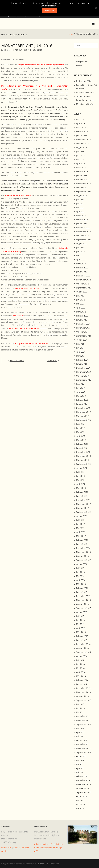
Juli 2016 (80, 568)
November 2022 (83, 280)
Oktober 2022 (82, 284)
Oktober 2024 (82, 188)
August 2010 (82, 796)
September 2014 (84, 652)
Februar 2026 (82, 132)
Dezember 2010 (83, 780)
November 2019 (83, 412)
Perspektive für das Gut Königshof (87, 87)
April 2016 (81, 580)
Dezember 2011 (83, 744)
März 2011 (81, 772)
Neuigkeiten (38, 50)
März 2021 (81, 356)
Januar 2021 (82, 364)
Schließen (49, 11)
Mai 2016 (80, 576)
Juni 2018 (80, 476)
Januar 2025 (82, 176)
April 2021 (81, 352)
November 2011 (83, 748)
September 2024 (84, 192)
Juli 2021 (80, 344)
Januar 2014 (82, 684)
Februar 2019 (82, 444)
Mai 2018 (80, 480)
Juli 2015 (80, 616)
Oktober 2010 (82, 788)
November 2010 (83, 784)
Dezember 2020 (83, 368)
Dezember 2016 (83, 548)
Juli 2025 (80, 152)
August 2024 (82, 196)
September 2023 (84, 240)
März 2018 (81, 488)
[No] (96, 8)
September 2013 (84, 700)
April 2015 (81, 628)
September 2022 (84, 288)
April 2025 (81, 164)
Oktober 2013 (82, 696)
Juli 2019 (80, 424)
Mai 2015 (80, 624)
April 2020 (81, 392)
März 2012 (81, 736)
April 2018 (81, 484)
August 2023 (82, 244)
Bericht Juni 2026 (84, 81)
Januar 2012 (82, 740)
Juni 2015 (80, 620)
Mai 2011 (80, 764)
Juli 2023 (80, 248)
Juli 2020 (80, 384)
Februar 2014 (82, 680)
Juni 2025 (80, 156)
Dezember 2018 (83, 452)
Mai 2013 (80, 712)
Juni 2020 (80, 388)
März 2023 (81, 264)
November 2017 (83, 504)
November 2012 (83, 720)
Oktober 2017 (82, 508)
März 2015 (81, 632)
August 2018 (82, 468)
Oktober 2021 (82, 332)
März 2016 (81, 584)
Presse (79, 65)
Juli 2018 (80, 472)
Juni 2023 (80, 252)
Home (71, 34)
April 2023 (81, 260)
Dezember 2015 (83, 596)
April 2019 (81, 436)
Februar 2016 (82, 588)
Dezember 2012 (83, 716)
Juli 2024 (80, 200)
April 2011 (81, 768)
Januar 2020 (82, 404)
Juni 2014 (80, 664)
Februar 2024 (82, 220)
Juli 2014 (80, 660)
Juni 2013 (80, 708)
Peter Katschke (20, 50)
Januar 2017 (82, 544)
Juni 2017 (80, 524)
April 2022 (81, 308)
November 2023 (83, 232)
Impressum (54, 864)
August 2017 (82, 516)
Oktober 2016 (82, 556)
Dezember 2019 (83, 408)
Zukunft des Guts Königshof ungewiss (85, 98)
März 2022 (81, 312)
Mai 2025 (80, 160)
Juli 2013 (80, 704)
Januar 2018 (82, 496)
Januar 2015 (82, 640)
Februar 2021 (82, 360)
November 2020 (83, 372)
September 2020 (84, 380)
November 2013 (83, 692)
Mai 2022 (80, 304)
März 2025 (81, 168)
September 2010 (84, 792)
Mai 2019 (80, 432)
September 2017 (84, 512)
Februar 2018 (82, 492)
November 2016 (83, 552)
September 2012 (84, 724)
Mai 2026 (80, 119)
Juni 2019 (80, 428)
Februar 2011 (82, 776)
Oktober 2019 (82, 416)
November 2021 (83, 328)
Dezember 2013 (83, 688)
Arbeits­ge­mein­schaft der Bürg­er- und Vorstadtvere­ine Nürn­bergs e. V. (49, 848)
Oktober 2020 (82, 376)
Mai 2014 (80, 668)
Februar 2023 (82, 268)
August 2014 (82, 656)
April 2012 (81, 732)
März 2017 (81, 536)
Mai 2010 (80, 808)
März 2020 (81, 396)
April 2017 (81, 532)
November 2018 (83, 456)
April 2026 (81, 124)
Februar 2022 (82, 316)
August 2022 (82, 292)
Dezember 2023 (83, 228)
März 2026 (81, 128)
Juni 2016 (80, 572)
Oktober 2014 (82, 648)
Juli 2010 (80, 800)
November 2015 (83, 600)
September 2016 (84, 560)
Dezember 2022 (83, 276)
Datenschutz (43, 864)
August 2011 (82, 756)
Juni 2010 (80, 804)
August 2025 (82, 148)
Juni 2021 (80, 348)
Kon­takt (17, 848)
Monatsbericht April (85, 92)
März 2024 (81, 216)
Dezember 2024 (83, 180)
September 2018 (84, 464)
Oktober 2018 (82, 460)
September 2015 (84, 608)
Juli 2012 (80, 728)
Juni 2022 (80, 300)
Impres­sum (6, 848)
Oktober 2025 (82, 144)
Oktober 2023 (82, 236)
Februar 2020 (82, 400)
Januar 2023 (82, 272)
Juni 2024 (80, 204)
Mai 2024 (80, 208)
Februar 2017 (82, 540)
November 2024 (83, 184)
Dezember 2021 (83, 324)
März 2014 (81, 676)
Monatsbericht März (85, 104)
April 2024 (81, 212)
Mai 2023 (80, 256)
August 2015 (82, 612)
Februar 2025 (82, 172)
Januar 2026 (82, 136)
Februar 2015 (82, 636)
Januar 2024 (82, 224)
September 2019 (84, 420)
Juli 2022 (80, 296)
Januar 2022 (82, 320)
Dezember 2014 (83, 644)
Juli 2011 (80, 760)
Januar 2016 (82, 592)
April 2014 (81, 672)
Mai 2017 (80, 528)
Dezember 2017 (83, 500)
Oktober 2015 (82, 604)
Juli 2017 (80, 520)
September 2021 (84, 336)
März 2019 (81, 440)
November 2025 (83, 140)
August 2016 (82, 564)
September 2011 (84, 752)
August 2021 (82, 340)
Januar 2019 (82, 448)
